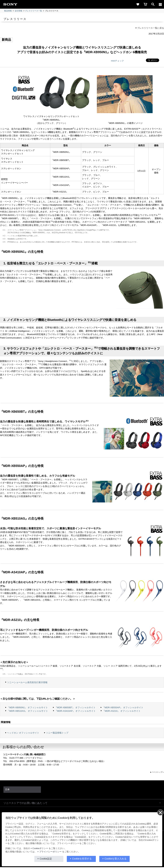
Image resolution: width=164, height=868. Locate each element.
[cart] (145, 4)
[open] (153, 4)
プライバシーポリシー (50, 852)
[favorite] (138, 4)
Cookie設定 (46, 859)
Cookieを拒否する (82, 859)
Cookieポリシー (40, 848)
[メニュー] (160, 4)
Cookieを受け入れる (116, 859)
